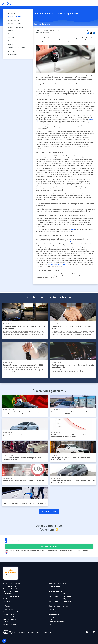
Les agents (53, 617)
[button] (4, 641)
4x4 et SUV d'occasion (11, 594)
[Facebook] (87, 632)
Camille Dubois (44, 33)
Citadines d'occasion (11, 589)
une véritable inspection (77, 246)
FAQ (51, 624)
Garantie (6, 601)
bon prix (70, 241)
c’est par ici (85, 551)
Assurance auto (55, 614)
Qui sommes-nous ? (10, 612)
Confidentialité (47, 632)
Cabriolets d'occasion (11, 596)
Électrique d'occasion (11, 599)
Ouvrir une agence (10, 619)
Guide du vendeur (56, 586)
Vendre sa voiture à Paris (59, 594)
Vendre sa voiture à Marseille (60, 596)
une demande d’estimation (58, 264)
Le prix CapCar (55, 609)
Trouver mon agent (56, 591)
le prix (73, 229)
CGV (5, 622)
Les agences (54, 619)
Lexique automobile (56, 622)
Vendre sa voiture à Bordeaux (60, 601)
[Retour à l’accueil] (6, 3)
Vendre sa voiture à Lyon (58, 599)
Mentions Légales (34, 632)
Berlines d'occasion (10, 591)
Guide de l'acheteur (10, 586)
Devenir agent (9, 617)
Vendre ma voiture (56, 589)
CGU (11, 622)
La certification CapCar (58, 612)
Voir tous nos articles (49, 511)
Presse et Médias (10, 609)
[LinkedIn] (93, 632)
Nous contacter (9, 614)
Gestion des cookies (11, 624)
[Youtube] (90, 632)
